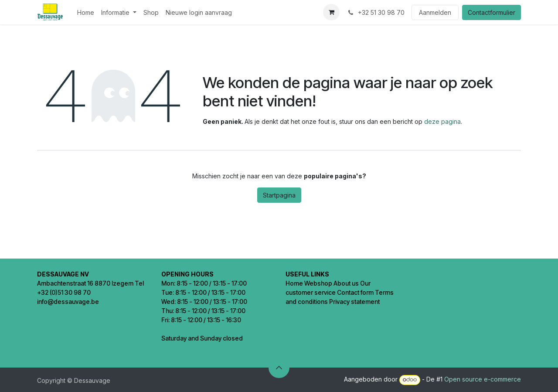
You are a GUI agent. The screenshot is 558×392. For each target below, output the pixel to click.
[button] (279, 368)
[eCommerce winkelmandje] (331, 12)
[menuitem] (86, 12)
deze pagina (442, 121)
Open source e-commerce (483, 379)
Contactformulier (492, 12)
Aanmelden (435, 12)
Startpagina (279, 195)
